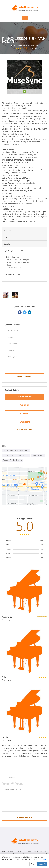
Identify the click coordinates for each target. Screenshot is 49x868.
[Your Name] (24, 777)
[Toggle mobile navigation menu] (25, 18)
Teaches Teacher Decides (13, 460)
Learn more (41, 859)
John (5, 677)
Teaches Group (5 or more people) (16, 455)
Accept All (42, 864)
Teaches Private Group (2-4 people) (16, 450)
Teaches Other (38, 455)
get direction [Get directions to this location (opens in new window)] (29, 430)
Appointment (25, 397)
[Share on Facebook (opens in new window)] (20, 312)
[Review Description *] (24, 799)
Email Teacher (24, 377)
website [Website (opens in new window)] (29, 422)
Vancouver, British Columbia (25, 45)
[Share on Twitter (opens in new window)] (25, 312)
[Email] (24, 414)
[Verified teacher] (25, 92)
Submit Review (24, 817)
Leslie (5, 737)
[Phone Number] (24, 405)
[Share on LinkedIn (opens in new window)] (30, 312)
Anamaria (7, 617)
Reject (33, 864)
